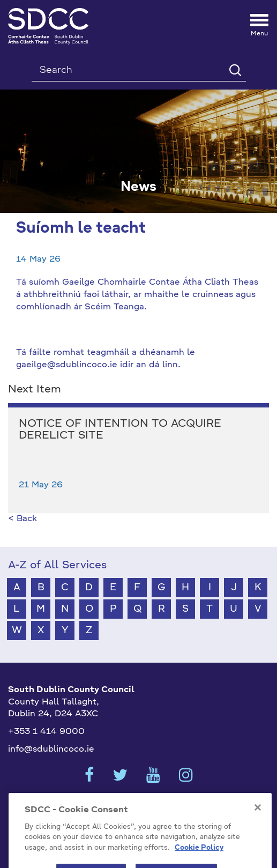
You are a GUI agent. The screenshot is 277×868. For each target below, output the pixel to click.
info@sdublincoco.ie (51, 750)
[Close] (258, 818)
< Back (23, 519)
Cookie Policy (199, 858)
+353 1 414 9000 (46, 732)
